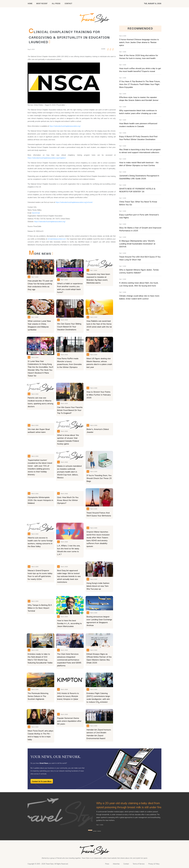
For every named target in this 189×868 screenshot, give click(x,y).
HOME (30, 3)
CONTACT (68, 3)
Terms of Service (139, 864)
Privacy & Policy (154, 864)
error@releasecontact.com (57, 239)
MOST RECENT (42, 3)
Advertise (116, 864)
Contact (126, 864)
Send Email (36, 213)
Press (107, 864)
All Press (56, 3)
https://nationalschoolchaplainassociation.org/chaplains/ (47, 158)
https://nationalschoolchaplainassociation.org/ (65, 126)
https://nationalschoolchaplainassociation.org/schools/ (74, 202)
